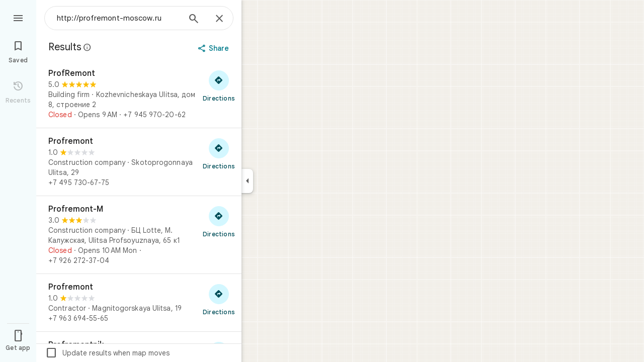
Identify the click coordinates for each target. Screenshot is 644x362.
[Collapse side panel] (247, 181)
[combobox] (118, 18)
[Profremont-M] (139, 235)
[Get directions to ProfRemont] (219, 85)
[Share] (215, 48)
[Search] (194, 20)
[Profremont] (139, 162)
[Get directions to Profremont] (219, 153)
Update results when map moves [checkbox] (107, 353)
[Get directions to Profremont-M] (219, 221)
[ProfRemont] (139, 94)
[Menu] (18, 17)
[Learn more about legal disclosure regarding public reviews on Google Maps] (88, 47)
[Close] (219, 19)
